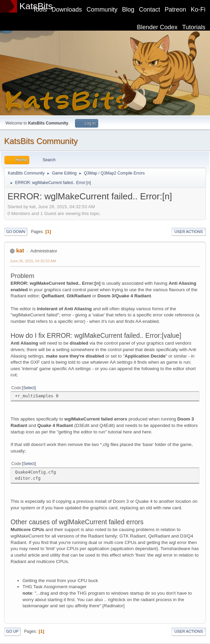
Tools (40, 10)
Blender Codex (157, 27)
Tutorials (194, 27)
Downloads (67, 10)
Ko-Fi (198, 10)
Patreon (175, 10)
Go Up (12, 631)
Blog (128, 10)
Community (102, 10)
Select (29, 388)
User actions (189, 232)
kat (20, 251)
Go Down (16, 232)
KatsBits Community (41, 141)
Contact (150, 10)
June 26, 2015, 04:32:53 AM (33, 261)
